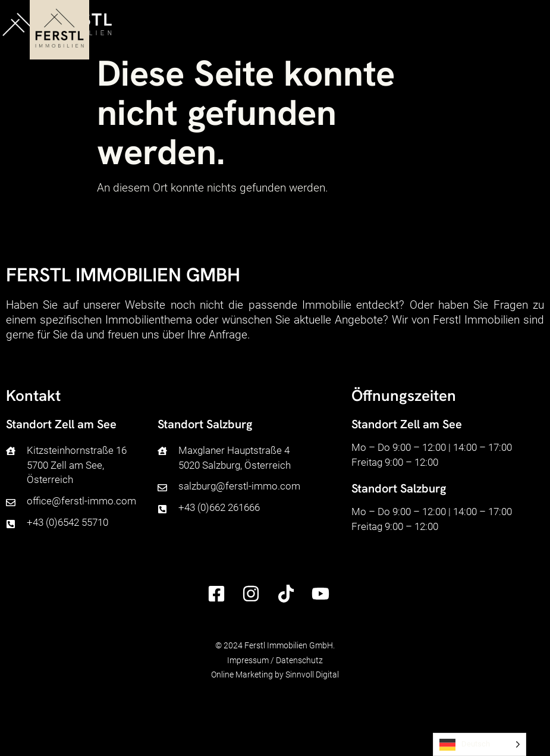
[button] (527, 24)
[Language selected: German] (480, 744)
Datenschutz (299, 660)
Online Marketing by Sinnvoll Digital (275, 675)
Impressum (248, 660)
